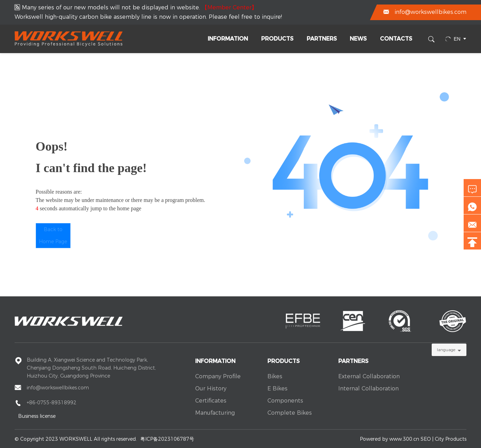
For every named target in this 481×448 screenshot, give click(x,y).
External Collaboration (369, 376)
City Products (451, 439)
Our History (211, 388)
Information (228, 39)
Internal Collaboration (368, 388)
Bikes (275, 376)
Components (285, 401)
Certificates (211, 401)
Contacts (396, 39)
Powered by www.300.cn (389, 439)
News (358, 39)
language (446, 350)
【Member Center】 (229, 7)
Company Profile (218, 376)
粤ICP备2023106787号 (167, 439)
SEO (426, 439)
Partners (322, 39)
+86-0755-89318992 (52, 403)
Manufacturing (215, 413)
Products (277, 39)
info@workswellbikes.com (430, 12)
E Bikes (277, 388)
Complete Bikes (290, 413)
